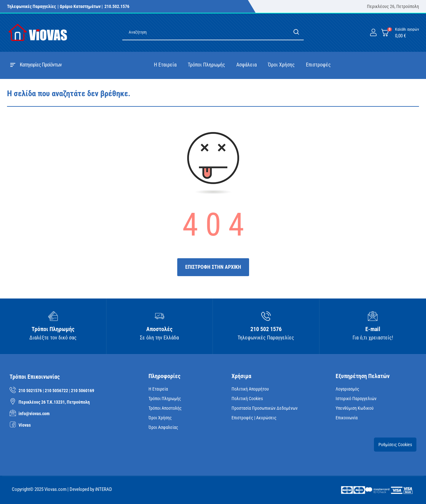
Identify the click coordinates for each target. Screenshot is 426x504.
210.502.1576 (117, 6)
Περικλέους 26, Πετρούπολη (393, 6)
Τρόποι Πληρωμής (165, 399)
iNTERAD (104, 489)
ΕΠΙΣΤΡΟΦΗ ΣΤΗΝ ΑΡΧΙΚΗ (213, 267)
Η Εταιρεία (158, 389)
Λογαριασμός (347, 389)
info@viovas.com (34, 414)
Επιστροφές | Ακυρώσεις (254, 418)
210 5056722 (56, 391)
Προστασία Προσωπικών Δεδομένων (265, 408)
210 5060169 (83, 391)
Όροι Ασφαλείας (163, 427)
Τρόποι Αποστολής (165, 408)
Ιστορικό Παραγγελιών (356, 399)
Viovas (25, 425)
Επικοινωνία (347, 418)
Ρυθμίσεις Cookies (395, 445)
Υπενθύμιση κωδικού (355, 408)
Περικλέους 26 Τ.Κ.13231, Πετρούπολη (54, 402)
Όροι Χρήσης (160, 418)
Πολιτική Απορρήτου (250, 389)
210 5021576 (30, 391)
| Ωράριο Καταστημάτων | (80, 6)
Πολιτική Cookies (247, 399)
